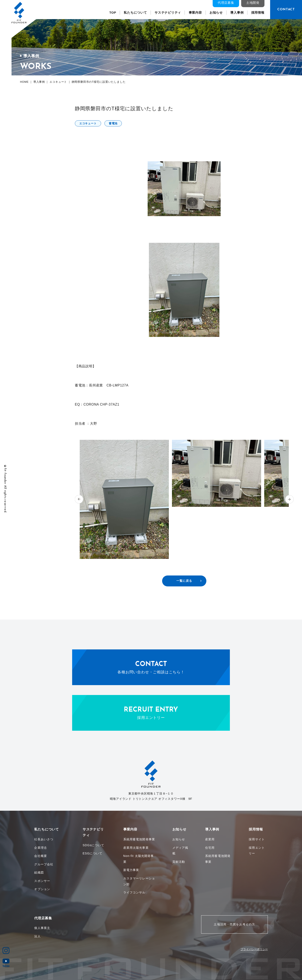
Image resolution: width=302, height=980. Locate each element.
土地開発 (253, 3)
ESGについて (92, 853)
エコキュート (88, 123)
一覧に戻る (184, 581)
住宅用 (210, 848)
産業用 (210, 839)
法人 (37, 936)
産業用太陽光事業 (136, 848)
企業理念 (41, 848)
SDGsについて (93, 845)
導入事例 (237, 12)
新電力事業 (131, 870)
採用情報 (258, 12)
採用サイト (257, 839)
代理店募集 (226, 3)
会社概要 (41, 856)
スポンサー (42, 881)
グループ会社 (44, 864)
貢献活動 (179, 862)
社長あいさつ (44, 839)
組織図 (39, 872)
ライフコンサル (134, 892)
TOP (113, 12)
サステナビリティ (168, 12)
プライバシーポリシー (254, 949)
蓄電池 (113, 123)
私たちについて (135, 12)
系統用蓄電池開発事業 (139, 839)
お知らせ (216, 12)
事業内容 (195, 12)
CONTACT (286, 9)
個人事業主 (42, 928)
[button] (79, 499)
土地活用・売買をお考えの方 (234, 924)
